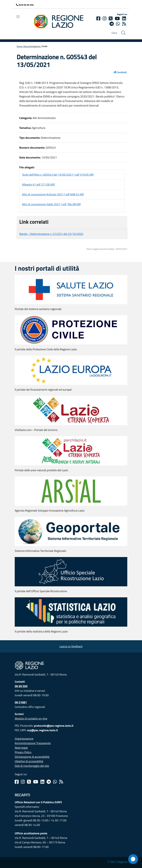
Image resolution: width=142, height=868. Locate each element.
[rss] (124, 24)
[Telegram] (49, 782)
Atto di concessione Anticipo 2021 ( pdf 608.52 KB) (53, 194)
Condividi (120, 72)
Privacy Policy (23, 752)
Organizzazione (24, 739)
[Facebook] (98, 18)
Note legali (21, 748)
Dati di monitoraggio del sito (32, 766)
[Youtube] (117, 18)
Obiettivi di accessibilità (29, 761)
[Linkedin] (124, 18)
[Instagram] (104, 18)
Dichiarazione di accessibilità (32, 757)
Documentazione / (33, 46)
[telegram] (112, 24)
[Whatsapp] (118, 24)
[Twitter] (111, 18)
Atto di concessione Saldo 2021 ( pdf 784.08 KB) (51, 204)
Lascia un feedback (71, 646)
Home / (20, 46)
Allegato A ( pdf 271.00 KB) (38, 184)
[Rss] (61, 782)
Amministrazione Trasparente (33, 743)
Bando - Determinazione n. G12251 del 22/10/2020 (51, 234)
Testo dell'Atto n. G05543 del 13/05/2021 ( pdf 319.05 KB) (58, 175)
